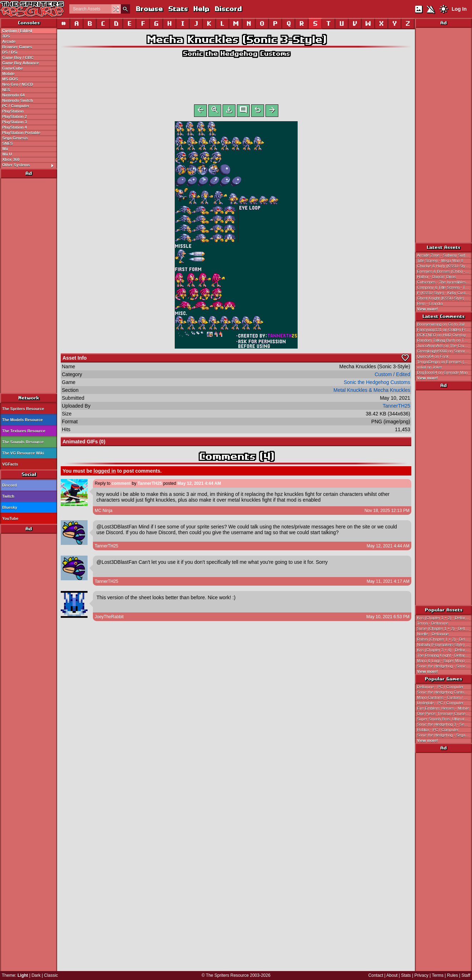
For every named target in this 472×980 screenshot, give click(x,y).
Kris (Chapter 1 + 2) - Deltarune (444, 618)
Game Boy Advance (21, 63)
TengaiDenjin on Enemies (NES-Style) (444, 362)
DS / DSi (10, 52)
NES (6, 90)
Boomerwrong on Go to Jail (441, 324)
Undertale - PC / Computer (440, 703)
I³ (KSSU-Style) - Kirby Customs (444, 293)
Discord (228, 9)
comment (121, 485)
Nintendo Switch (18, 100)
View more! (428, 309)
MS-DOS (10, 79)
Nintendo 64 (13, 95)
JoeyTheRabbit (109, 618)
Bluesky (10, 507)
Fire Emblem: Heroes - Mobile (443, 708)
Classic (51, 975)
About (392, 975)
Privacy (421, 975)
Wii (5, 149)
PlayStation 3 (14, 122)
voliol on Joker (429, 367)
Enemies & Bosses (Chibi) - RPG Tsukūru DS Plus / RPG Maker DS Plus (444, 271)
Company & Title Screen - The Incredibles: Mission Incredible (444, 287)
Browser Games (17, 47)
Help (201, 9)
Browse (149, 9)
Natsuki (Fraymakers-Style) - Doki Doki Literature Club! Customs (444, 645)
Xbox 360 (11, 159)
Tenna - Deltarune (433, 623)
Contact (376, 975)
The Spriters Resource (23, 409)
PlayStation (13, 111)
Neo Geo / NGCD (18, 84)
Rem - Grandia (430, 304)
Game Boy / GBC (18, 58)
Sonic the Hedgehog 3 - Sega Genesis (444, 724)
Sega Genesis (15, 138)
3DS (6, 36)
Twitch (8, 496)
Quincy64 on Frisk (433, 356)
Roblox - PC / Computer (438, 730)
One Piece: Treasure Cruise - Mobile (444, 714)
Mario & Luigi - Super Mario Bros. (444, 661)
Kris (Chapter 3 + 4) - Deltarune (444, 650)
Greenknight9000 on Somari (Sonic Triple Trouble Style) (444, 351)
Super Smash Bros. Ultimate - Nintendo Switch (444, 719)
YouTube (10, 518)
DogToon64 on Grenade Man (442, 373)
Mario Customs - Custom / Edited (444, 698)
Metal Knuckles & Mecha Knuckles (372, 391)
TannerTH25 (396, 407)
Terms (438, 975)
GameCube (13, 68)
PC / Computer (16, 106)
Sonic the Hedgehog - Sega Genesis (444, 735)
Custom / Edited (17, 31)
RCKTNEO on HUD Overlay (441, 335)
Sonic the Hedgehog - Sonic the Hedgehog (444, 666)
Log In (459, 9)
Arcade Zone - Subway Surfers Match (444, 255)
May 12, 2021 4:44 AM (199, 485)
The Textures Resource (24, 431)
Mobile (8, 74)
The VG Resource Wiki (23, 453)
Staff (466, 975)
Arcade (9, 41)
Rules (453, 975)
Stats (178, 9)
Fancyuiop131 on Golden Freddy (444, 330)
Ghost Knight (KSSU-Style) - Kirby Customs (444, 298)
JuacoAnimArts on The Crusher (444, 346)
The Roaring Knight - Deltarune (444, 655)
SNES (8, 143)
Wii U (7, 154)
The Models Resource (23, 420)
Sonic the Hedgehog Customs (236, 53)
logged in (105, 472)
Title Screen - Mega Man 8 (440, 261)
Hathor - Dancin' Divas (437, 277)
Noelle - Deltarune (433, 634)
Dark (36, 975)
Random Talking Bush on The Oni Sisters (444, 340)
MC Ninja (103, 512)
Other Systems (29, 165)
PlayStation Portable (21, 133)
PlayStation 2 (14, 117)
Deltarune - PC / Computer (440, 687)
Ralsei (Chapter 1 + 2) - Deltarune (444, 639)
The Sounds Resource (23, 442)
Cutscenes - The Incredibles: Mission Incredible (444, 282)
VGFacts (10, 464)
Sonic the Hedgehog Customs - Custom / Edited (444, 692)
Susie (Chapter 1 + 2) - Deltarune (444, 629)
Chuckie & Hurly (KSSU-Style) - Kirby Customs (444, 266)
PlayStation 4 (14, 127)
